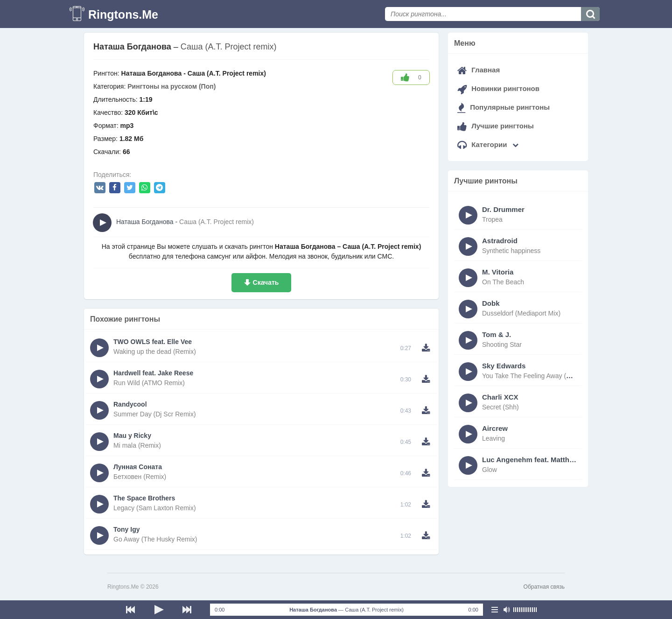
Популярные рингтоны (504, 107)
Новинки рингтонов (498, 88)
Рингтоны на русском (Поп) (171, 86)
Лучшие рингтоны (496, 126)
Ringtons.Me (123, 14)
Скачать (266, 282)
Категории (488, 144)
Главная (479, 70)
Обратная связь (544, 587)
